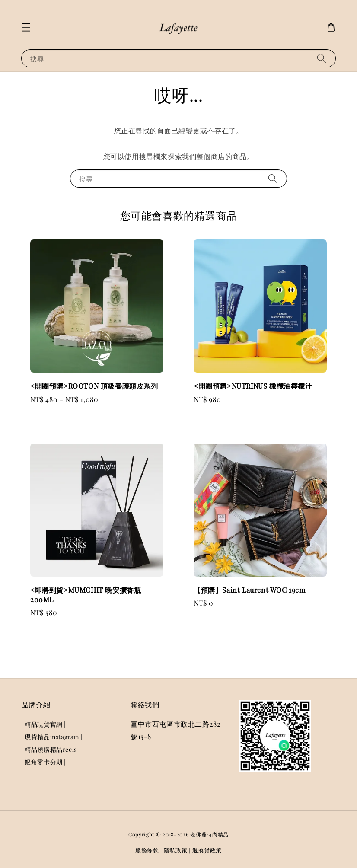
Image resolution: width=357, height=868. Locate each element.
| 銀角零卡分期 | (44, 762)
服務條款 (147, 850)
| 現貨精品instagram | (52, 737)
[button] (26, 27)
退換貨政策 (207, 850)
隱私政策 (176, 850)
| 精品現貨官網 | (44, 724)
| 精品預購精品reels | (51, 749)
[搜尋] (322, 58)
